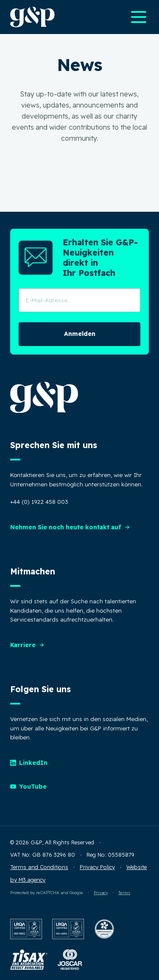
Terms (124, 892)
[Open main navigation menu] (139, 17)
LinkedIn (29, 763)
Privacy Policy (97, 867)
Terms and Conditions (39, 867)
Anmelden (80, 334)
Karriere (27, 645)
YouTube (28, 787)
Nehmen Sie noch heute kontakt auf (70, 527)
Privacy (101, 892)
